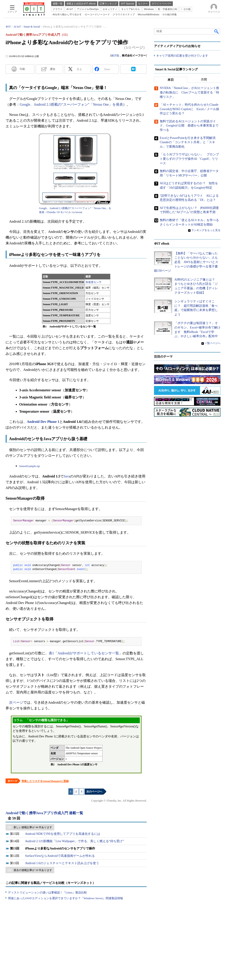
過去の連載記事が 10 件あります (33, 870)
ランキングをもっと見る (206, 230)
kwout (79, 212)
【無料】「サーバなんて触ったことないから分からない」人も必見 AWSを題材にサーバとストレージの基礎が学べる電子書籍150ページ (186, 262)
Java (67, 476)
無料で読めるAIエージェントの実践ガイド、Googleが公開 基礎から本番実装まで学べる (189, 126)
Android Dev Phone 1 (43, 422)
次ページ (16, 702)
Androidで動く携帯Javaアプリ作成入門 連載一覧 (44, 813)
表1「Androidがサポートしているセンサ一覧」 (86, 653)
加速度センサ (94, 282)
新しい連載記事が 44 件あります (33, 827)
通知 (53, 69)
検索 (217, 31)
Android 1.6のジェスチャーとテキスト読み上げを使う (62, 863)
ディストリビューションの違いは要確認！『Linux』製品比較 (47, 892)
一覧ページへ (212, 343)
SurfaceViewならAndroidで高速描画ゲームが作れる (60, 856)
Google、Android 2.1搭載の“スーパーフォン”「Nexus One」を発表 (71, 104)
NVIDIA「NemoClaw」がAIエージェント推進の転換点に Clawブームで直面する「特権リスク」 (189, 93)
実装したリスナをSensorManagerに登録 (45, 781)
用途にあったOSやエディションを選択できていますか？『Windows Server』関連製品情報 (65, 898)
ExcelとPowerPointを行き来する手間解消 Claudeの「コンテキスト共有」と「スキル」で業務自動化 (189, 142)
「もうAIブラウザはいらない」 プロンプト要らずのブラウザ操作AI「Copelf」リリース (189, 159)
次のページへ (94, 792)
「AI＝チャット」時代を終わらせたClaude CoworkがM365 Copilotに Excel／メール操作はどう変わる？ (189, 109)
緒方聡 (115, 55)
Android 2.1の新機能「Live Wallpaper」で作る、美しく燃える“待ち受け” (74, 841)
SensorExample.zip (30, 466)
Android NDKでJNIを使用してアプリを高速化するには (63, 834)
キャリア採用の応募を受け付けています (182, 56)
